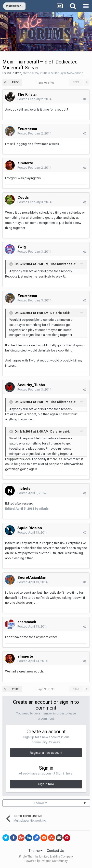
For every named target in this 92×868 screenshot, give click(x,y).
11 (85, 803)
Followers (41, 803)
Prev (15, 82)
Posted (34, 99)
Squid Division (30, 528)
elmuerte (25, 163)
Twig (22, 247)
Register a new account (46, 753)
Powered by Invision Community (46, 861)
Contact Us (55, 851)
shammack (27, 622)
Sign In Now (46, 784)
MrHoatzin (14, 73)
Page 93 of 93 (46, 83)
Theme (35, 851)
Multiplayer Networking (67, 73)
